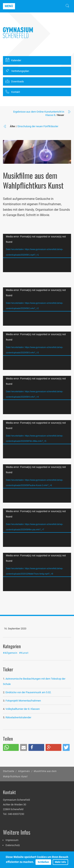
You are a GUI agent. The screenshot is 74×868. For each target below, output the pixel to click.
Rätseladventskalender (18, 717)
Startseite (9, 771)
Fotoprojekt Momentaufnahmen (23, 701)
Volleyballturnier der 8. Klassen (23, 709)
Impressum (12, 840)
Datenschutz (13, 845)
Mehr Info (60, 862)
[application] (37, 253)
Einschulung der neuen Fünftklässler (38, 126)
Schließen (43, 862)
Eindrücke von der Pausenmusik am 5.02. (28, 692)
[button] (11, 747)
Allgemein (24, 771)
